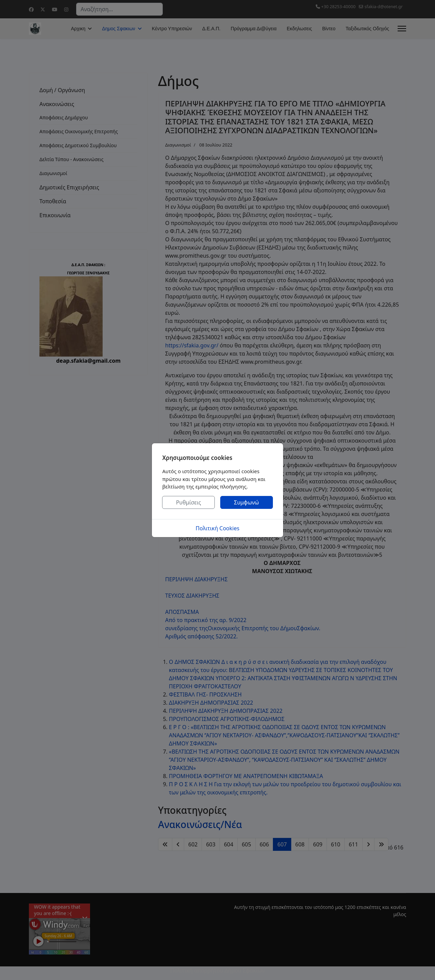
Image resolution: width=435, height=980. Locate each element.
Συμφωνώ (247, 502)
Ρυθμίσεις (189, 502)
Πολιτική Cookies (218, 528)
